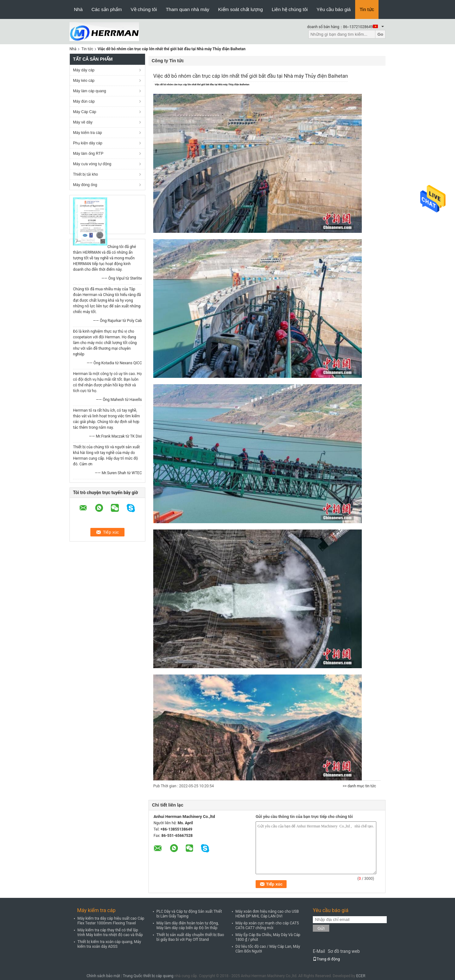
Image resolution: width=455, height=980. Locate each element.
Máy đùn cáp (84, 101)
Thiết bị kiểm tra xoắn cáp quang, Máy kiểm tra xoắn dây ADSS (109, 944)
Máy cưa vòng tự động (92, 164)
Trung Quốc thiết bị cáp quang (148, 976)
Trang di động (326, 959)
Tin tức (367, 9)
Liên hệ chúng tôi (290, 9)
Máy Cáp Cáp (85, 112)
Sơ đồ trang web (344, 951)
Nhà (78, 9)
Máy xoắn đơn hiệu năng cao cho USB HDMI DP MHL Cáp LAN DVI (267, 914)
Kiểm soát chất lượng (240, 9)
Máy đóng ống (85, 185)
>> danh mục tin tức (359, 786)
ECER (361, 976)
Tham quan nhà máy (188, 9)
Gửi (321, 928)
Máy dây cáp (84, 70)
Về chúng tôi (144, 9)
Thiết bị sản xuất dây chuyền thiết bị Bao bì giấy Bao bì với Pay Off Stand (190, 937)
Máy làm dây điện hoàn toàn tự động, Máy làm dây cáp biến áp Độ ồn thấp (188, 926)
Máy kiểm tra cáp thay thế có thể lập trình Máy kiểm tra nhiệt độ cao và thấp (110, 932)
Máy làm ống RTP (88, 154)
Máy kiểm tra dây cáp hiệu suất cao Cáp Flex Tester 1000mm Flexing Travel (111, 921)
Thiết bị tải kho (85, 174)
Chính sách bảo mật (103, 976)
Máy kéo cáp (84, 81)
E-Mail (319, 951)
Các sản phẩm (107, 9)
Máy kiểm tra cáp (88, 133)
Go (380, 34)
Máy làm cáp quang (90, 91)
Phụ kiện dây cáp (88, 143)
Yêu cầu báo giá (334, 9)
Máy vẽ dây (83, 122)
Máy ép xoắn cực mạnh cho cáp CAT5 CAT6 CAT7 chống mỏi (267, 926)
